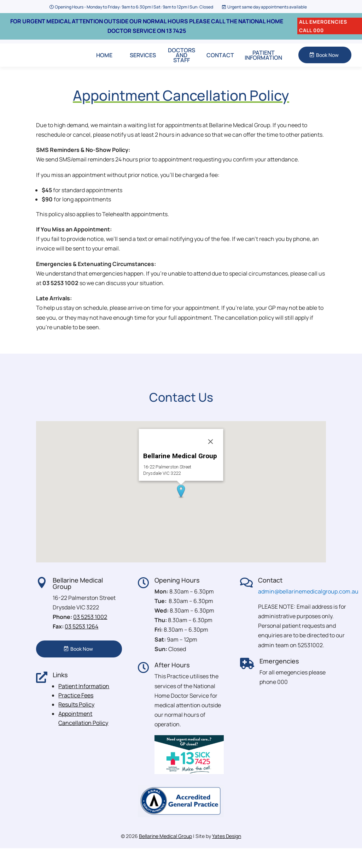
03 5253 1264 (81, 646)
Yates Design (227, 856)
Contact (220, 65)
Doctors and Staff (182, 65)
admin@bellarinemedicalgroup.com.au (308, 611)
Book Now (327, 65)
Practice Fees (76, 715)
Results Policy (76, 724)
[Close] (211, 461)
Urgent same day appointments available (267, 7)
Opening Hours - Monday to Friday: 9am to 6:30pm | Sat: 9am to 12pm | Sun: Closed (134, 7)
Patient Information (263, 65)
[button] (181, 511)
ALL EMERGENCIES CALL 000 (323, 26)
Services (143, 65)
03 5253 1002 (90, 637)
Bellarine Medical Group (165, 856)
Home (104, 65)
